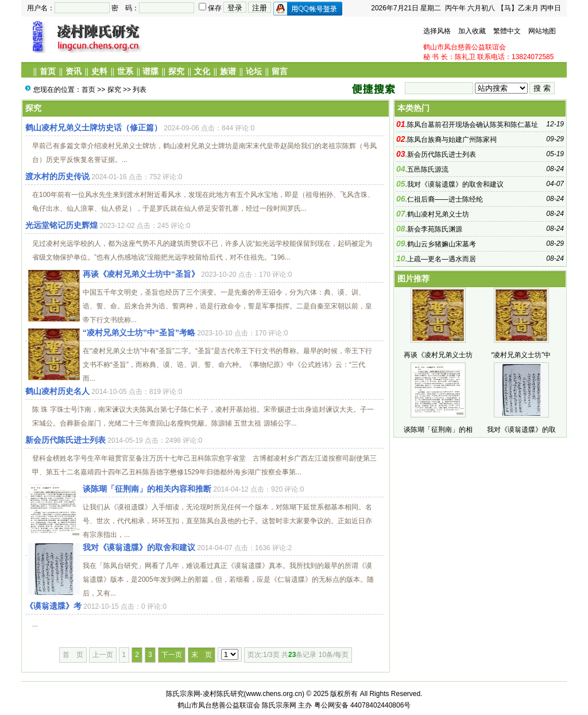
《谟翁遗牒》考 (53, 606)
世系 (125, 71)
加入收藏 (472, 31)
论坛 (254, 71)
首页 (48, 71)
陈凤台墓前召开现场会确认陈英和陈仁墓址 (473, 125)
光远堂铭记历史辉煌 (61, 225)
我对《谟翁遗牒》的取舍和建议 (139, 547)
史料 (99, 71)
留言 (280, 71)
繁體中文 (507, 31)
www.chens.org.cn (274, 694)
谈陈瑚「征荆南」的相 (438, 430)
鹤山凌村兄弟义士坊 (438, 214)
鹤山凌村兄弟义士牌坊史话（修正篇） (94, 127)
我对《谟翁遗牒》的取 (521, 430)
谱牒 (150, 71)
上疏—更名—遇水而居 (442, 259)
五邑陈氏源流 (428, 169)
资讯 (73, 71)
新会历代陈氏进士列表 (65, 440)
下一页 (172, 655)
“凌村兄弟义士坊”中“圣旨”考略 (139, 333)
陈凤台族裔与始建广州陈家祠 (452, 140)
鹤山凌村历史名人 (57, 391)
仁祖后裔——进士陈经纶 (445, 199)
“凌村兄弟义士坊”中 (521, 355)
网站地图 (542, 31)
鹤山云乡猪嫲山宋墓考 (442, 244)
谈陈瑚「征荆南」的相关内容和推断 (147, 489)
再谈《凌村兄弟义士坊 (438, 355)
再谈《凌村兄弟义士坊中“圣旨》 (141, 274)
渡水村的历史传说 (57, 176)
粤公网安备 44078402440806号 (363, 705)
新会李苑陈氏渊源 (435, 229)
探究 (176, 71)
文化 (202, 71)
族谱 (228, 71)
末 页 (202, 655)
